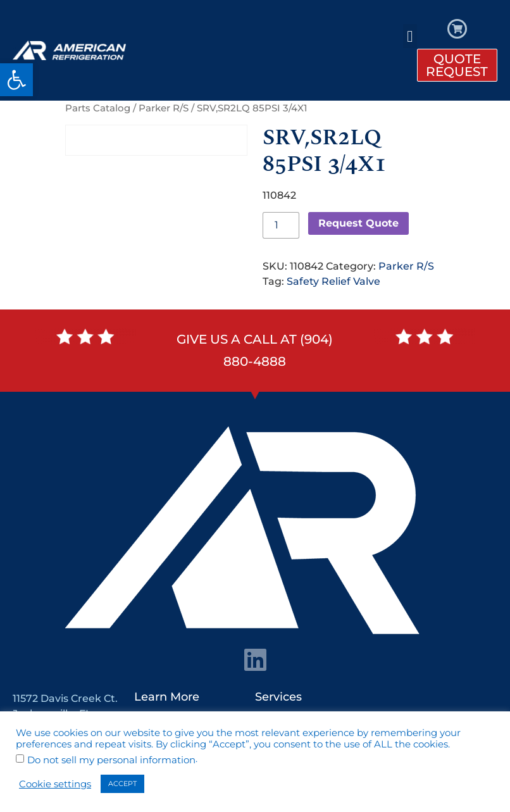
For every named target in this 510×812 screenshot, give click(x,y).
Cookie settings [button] (55, 784)
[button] (16, 80)
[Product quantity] (281, 225)
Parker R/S (164, 108)
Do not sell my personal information (111, 760)
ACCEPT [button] (122, 784)
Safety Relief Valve (333, 281)
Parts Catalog (98, 108)
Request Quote (358, 223)
